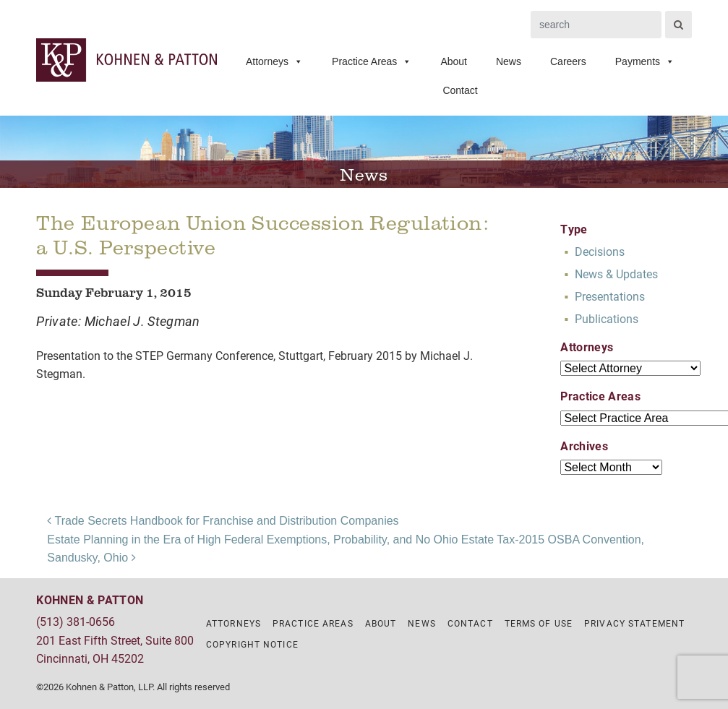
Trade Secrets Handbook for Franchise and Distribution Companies (223, 521)
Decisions (600, 251)
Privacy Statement (634, 623)
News (509, 61)
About (454, 61)
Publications (607, 318)
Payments (645, 61)
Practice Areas (372, 61)
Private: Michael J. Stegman (118, 321)
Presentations (610, 296)
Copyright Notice (252, 644)
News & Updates (616, 274)
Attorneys (274, 61)
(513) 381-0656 (76, 621)
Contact (460, 90)
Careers (568, 61)
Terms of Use (539, 623)
